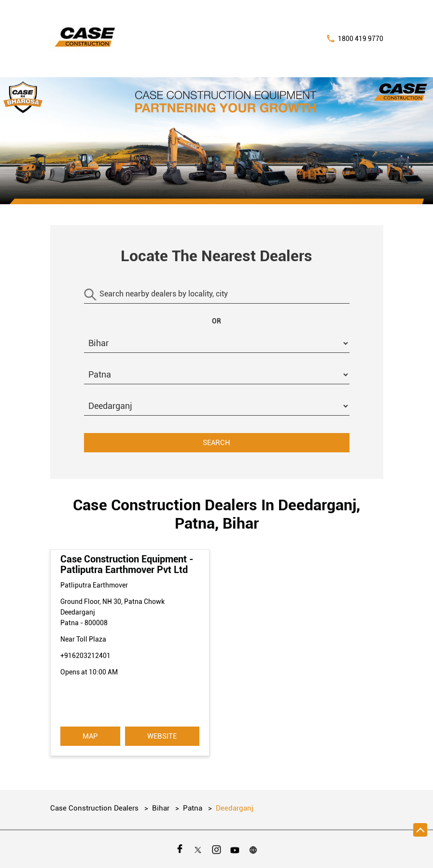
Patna (193, 808)
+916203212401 (85, 656)
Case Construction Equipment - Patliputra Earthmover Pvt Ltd (127, 564)
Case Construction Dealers (95, 808)
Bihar (161, 808)
